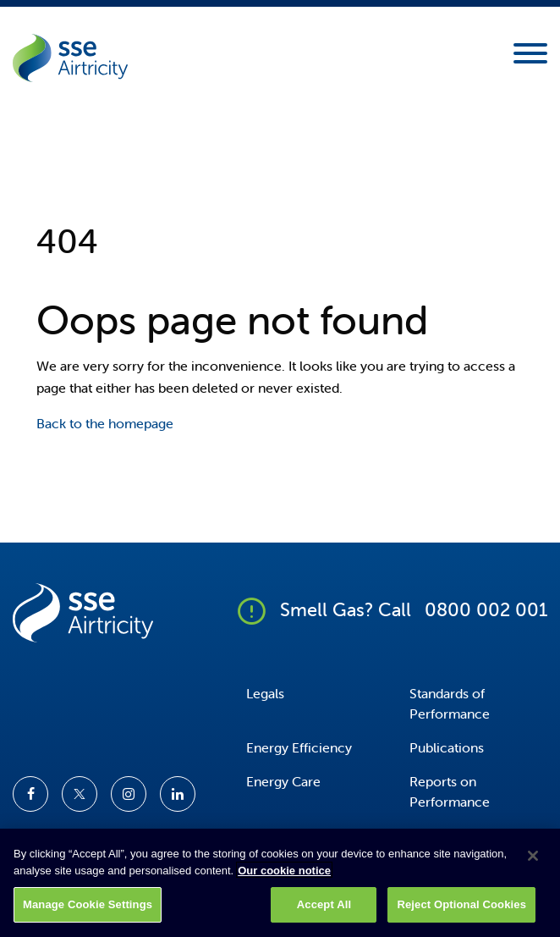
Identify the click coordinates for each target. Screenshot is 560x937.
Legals (265, 693)
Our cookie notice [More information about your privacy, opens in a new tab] (284, 877)
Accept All (324, 912)
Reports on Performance (450, 791)
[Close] (533, 863)
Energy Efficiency (299, 747)
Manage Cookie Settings (88, 912)
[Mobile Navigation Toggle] (530, 58)
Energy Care (283, 781)
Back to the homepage (105, 423)
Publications (447, 747)
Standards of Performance (450, 703)
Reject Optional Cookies (461, 912)
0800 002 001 (486, 610)
